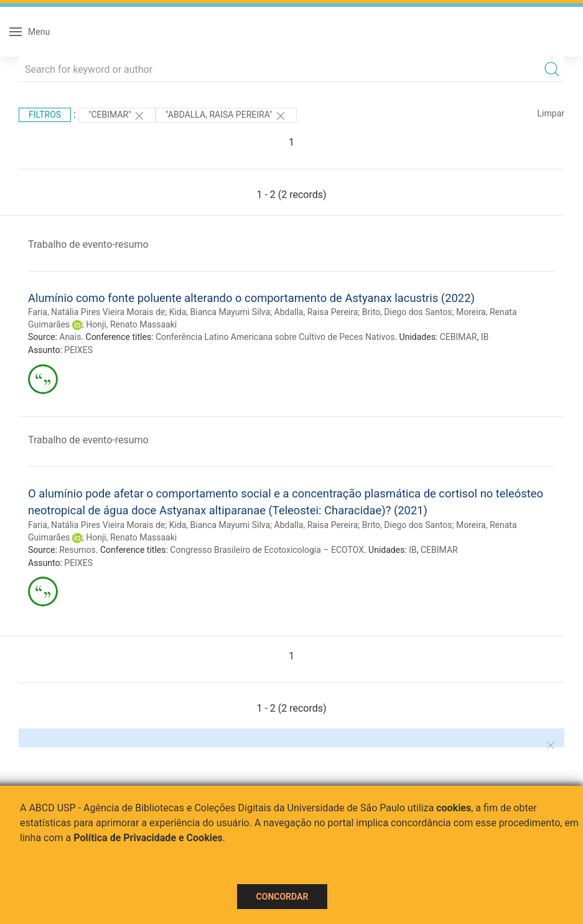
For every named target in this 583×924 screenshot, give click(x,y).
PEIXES (78, 350)
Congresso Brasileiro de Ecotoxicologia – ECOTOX (267, 550)
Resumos (77, 550)
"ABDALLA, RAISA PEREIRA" (226, 116)
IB (485, 337)
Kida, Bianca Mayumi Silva (220, 312)
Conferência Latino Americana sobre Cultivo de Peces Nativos (275, 337)
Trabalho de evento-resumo (88, 244)
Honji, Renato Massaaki (131, 324)
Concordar (282, 897)
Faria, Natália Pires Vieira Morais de (96, 312)
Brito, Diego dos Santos (407, 312)
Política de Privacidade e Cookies (148, 838)
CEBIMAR (459, 337)
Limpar (551, 113)
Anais (70, 337)
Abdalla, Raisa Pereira (316, 312)
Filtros (45, 115)
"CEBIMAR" (117, 116)
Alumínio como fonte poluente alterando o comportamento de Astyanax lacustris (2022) (251, 298)
